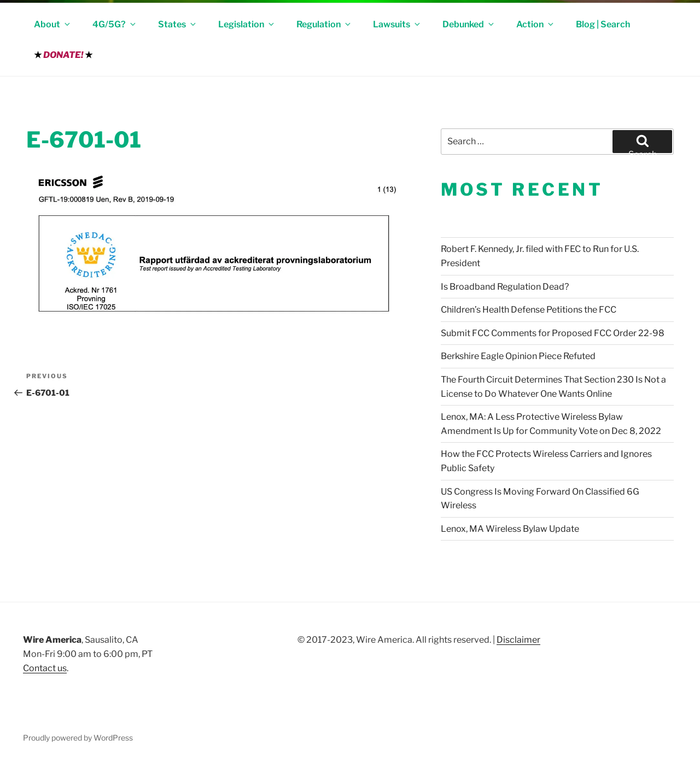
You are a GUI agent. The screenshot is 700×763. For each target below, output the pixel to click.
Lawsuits (397, 24)
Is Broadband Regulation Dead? (505, 287)
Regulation (324, 24)
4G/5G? (115, 24)
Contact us (45, 668)
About (53, 24)
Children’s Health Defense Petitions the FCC (529, 310)
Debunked (469, 24)
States (178, 24)
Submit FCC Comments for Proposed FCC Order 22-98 (553, 333)
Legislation (247, 24)
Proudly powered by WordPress (78, 738)
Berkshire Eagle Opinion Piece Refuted (518, 356)
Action (536, 24)
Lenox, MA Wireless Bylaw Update (510, 529)
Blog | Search (603, 24)
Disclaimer (518, 640)
